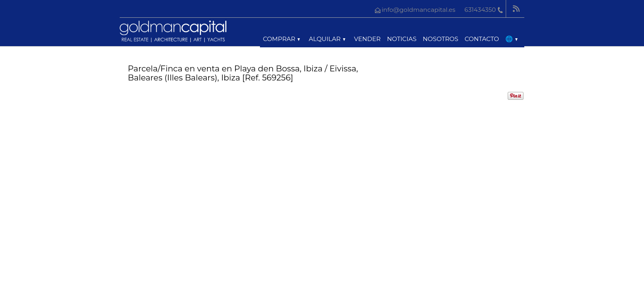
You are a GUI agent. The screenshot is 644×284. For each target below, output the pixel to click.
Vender (367, 39)
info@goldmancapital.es (419, 10)
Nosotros (441, 39)
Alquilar (327, 39)
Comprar (281, 39)
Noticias (402, 39)
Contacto (482, 39)
